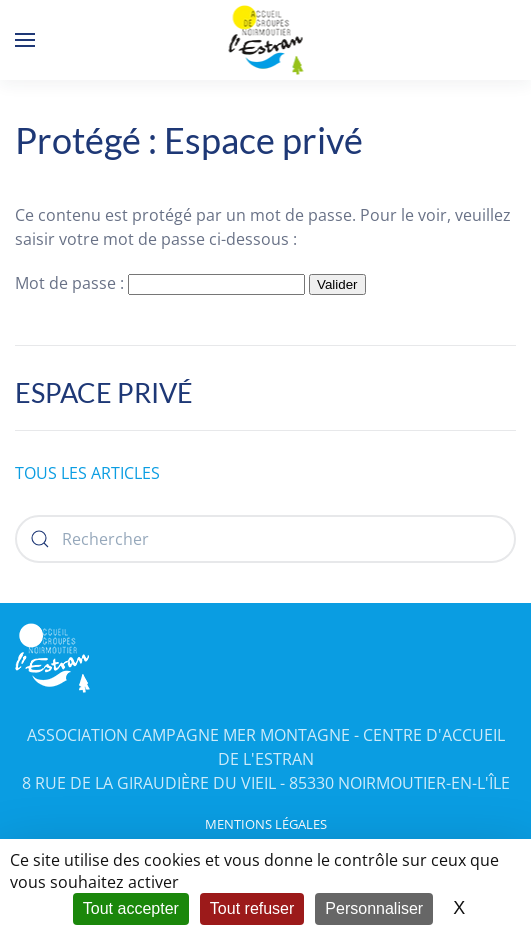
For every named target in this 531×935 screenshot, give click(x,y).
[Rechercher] (265, 539)
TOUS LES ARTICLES (87, 473)
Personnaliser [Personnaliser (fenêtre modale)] (374, 908)
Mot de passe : (160, 283)
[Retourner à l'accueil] (265, 40)
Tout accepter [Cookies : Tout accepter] (131, 908)
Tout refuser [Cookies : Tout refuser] (252, 908)
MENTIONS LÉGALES (266, 824)
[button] (25, 40)
